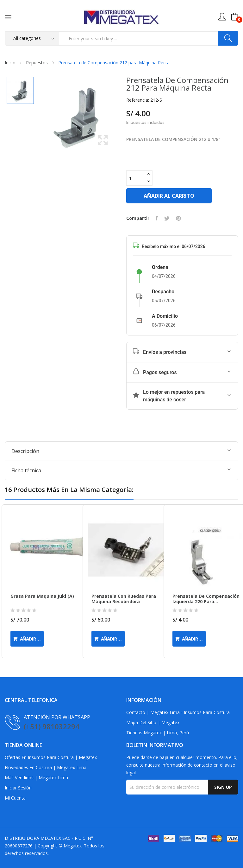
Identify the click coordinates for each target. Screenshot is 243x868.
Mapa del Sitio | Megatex (151, 722)
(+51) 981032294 (50, 726)
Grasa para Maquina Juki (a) (40, 596)
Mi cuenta (15, 798)
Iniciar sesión (18, 788)
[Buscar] (228, 38)
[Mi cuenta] (222, 17)
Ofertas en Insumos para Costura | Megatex (48, 757)
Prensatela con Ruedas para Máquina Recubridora (122, 599)
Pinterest (177, 218)
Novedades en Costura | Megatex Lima (43, 767)
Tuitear (165, 218)
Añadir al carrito (170, 195)
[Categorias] (32, 38)
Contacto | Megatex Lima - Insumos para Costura (175, 712)
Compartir (155, 218)
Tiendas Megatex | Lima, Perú (156, 732)
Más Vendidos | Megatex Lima (34, 777)
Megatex (69, 846)
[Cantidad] (136, 178)
